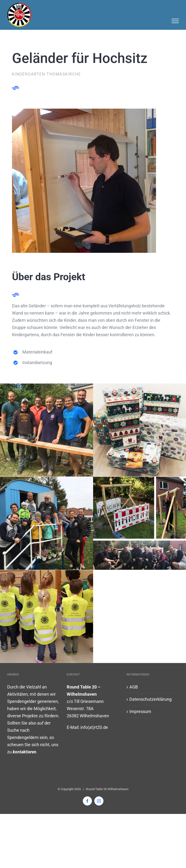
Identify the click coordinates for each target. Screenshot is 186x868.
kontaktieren (24, 752)
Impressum (140, 711)
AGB (134, 687)
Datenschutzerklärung (150, 699)
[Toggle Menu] (175, 21)
